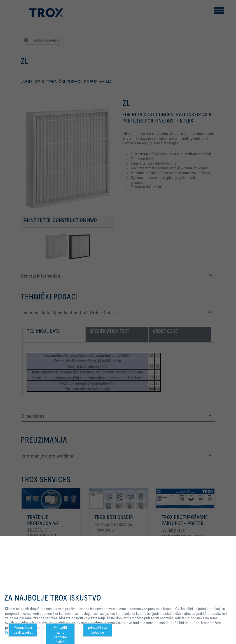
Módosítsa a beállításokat (23, 630)
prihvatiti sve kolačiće (98, 630)
